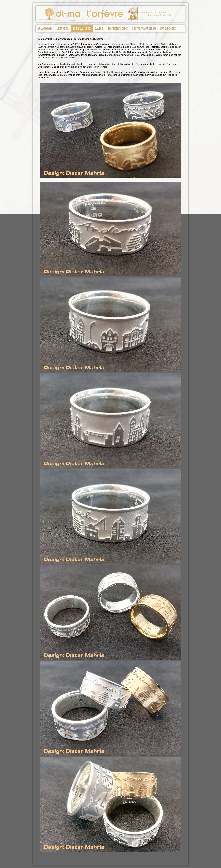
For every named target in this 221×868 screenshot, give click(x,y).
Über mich (63, 28)
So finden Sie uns (118, 28)
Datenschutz (168, 28)
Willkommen (45, 28)
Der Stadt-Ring (82, 28)
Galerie (99, 28)
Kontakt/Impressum (144, 28)
